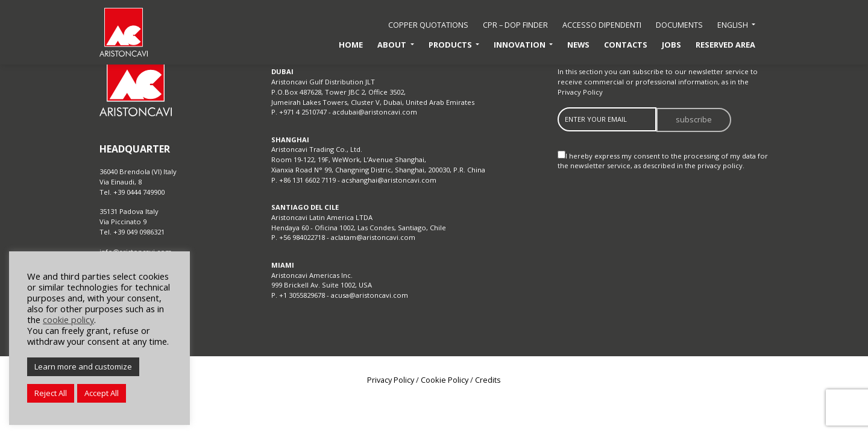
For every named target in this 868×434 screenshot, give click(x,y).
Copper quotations (428, 25)
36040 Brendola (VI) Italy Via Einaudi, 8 (138, 177)
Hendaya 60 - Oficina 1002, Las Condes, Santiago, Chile (359, 228)
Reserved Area (725, 45)
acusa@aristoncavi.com (370, 295)
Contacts (626, 45)
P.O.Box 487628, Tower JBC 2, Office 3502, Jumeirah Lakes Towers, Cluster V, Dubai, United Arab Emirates (373, 97)
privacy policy (720, 165)
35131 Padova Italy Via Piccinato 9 (129, 216)
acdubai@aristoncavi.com (375, 112)
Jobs (671, 45)
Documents (679, 25)
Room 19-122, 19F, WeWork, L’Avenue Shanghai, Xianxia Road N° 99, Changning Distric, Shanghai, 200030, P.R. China (378, 165)
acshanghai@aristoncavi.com (389, 180)
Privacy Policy (580, 92)
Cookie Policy (445, 380)
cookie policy (68, 319)
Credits (488, 380)
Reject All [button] (51, 393)
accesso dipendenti (602, 25)
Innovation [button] (520, 45)
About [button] (393, 45)
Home (351, 45)
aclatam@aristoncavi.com (373, 237)
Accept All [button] (102, 393)
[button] (736, 25)
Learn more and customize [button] (83, 366)
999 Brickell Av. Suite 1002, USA (322, 285)
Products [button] (451, 45)
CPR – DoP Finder (515, 25)
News (578, 45)
